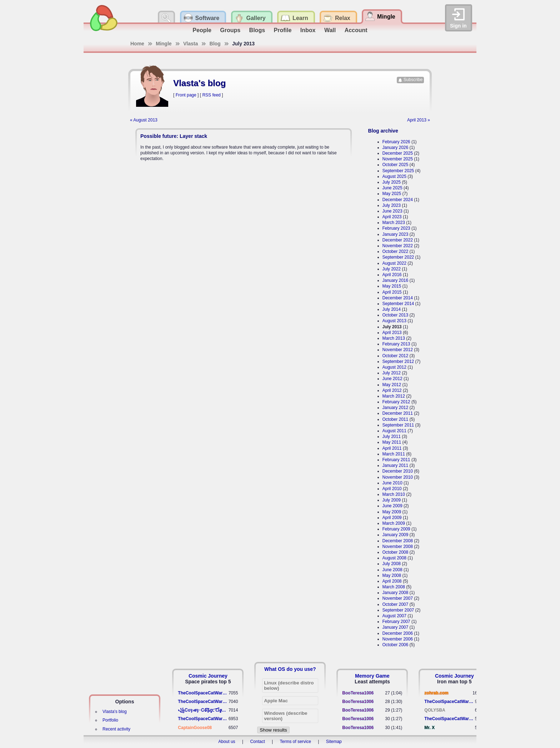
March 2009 (394, 523)
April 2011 (392, 448)
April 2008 (392, 581)
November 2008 (398, 547)
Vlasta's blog (115, 712)
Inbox (308, 30)
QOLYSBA (435, 710)
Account (356, 30)
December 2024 (398, 200)
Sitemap (334, 742)
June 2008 (392, 570)
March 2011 (394, 454)
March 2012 (394, 396)
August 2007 (394, 616)
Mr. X (429, 728)
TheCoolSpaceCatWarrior (203, 693)
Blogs (257, 30)
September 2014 (398, 304)
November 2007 (398, 598)
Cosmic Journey (208, 676)
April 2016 (392, 275)
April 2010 (392, 489)
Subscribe (413, 80)
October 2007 (396, 604)
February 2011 (396, 460)
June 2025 (392, 188)
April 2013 (392, 333)
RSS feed (211, 95)
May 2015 (392, 286)
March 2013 (394, 338)
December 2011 (398, 413)
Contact (257, 742)
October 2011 (396, 419)
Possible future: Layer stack (174, 136)
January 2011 (396, 465)
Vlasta (191, 44)
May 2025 (392, 194)
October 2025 (396, 165)
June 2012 (392, 379)
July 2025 (392, 182)
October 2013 (396, 315)
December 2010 (398, 471)
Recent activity (116, 729)
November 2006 (398, 639)
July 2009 (392, 500)
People (202, 30)
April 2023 (392, 217)
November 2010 (398, 477)
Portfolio (110, 720)
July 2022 (392, 269)
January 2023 (396, 234)
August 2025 (394, 176)
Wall (330, 30)
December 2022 (398, 240)
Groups (230, 30)
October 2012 (396, 356)
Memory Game (372, 676)
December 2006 (398, 633)
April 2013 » (419, 120)
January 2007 (396, 627)
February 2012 (396, 402)
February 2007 (396, 622)
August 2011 (394, 431)
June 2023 (392, 211)
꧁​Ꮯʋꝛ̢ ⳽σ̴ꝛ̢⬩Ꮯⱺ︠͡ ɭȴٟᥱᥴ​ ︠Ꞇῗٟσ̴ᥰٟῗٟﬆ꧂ (203, 710)
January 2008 (396, 593)
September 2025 (398, 171)
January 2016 (396, 280)
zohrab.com (436, 693)
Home (137, 44)
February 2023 (396, 228)
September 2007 (398, 610)
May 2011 (392, 442)
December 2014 (398, 298)
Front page (186, 95)
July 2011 (392, 437)
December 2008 (398, 541)
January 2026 (396, 148)
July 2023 (392, 205)
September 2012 (398, 361)
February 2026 (396, 142)
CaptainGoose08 (195, 728)
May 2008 (392, 575)
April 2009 (392, 518)
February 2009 (396, 529)
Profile (283, 30)
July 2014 (392, 309)
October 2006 (396, 645)
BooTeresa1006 (358, 693)
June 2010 (392, 483)
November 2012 (398, 350)
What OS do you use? (290, 669)
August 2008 (394, 558)
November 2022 (398, 246)
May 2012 (392, 385)
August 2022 (394, 263)
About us (227, 742)
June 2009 (392, 506)
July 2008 (392, 564)
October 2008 (396, 552)
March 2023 (394, 223)
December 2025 (398, 153)
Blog (215, 44)
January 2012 (396, 408)
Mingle (164, 44)
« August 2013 (144, 120)
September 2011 (398, 425)
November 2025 (398, 159)
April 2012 (392, 390)
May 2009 (392, 512)
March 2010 (394, 494)
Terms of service (296, 742)
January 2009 (396, 535)
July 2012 (392, 373)
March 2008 (394, 587)
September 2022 (398, 257)
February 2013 (396, 344)
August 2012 (394, 367)
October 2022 (396, 251)
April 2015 (392, 292)
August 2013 (394, 321)
